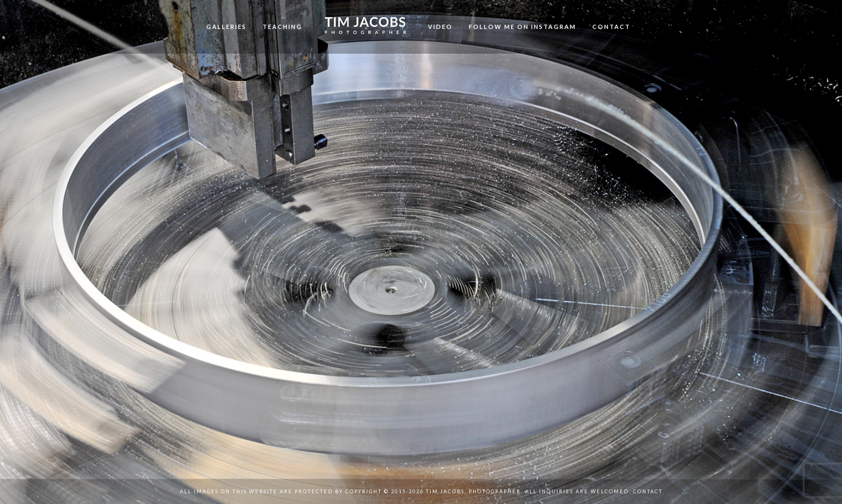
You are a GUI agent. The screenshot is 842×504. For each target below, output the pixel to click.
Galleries (226, 27)
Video (440, 27)
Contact (611, 27)
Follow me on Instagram (522, 27)
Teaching (282, 27)
